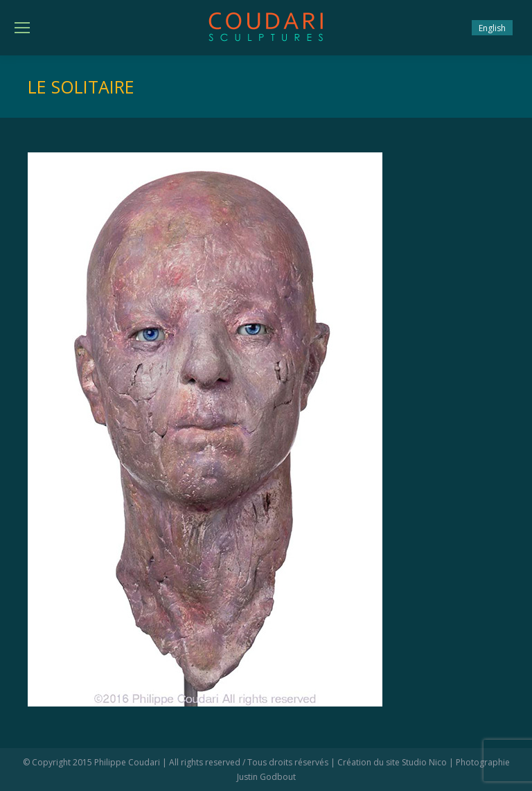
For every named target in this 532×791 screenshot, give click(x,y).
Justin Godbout (266, 777)
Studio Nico (424, 762)
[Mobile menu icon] (22, 28)
